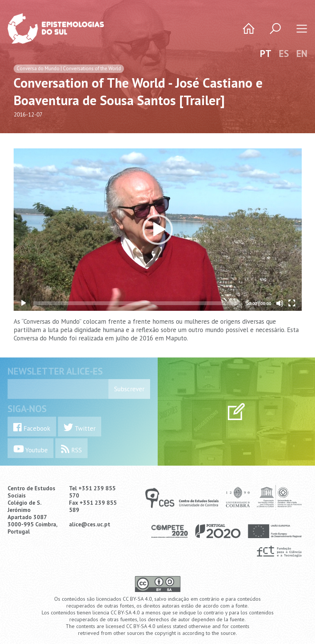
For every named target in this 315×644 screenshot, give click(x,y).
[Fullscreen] (292, 303)
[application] (158, 230)
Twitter (80, 427)
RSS (71, 449)
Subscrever (129, 389)
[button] (158, 230)
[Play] (24, 303)
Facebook (32, 427)
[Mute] (280, 303)
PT (266, 54)
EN (302, 54)
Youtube (31, 449)
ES (284, 54)
